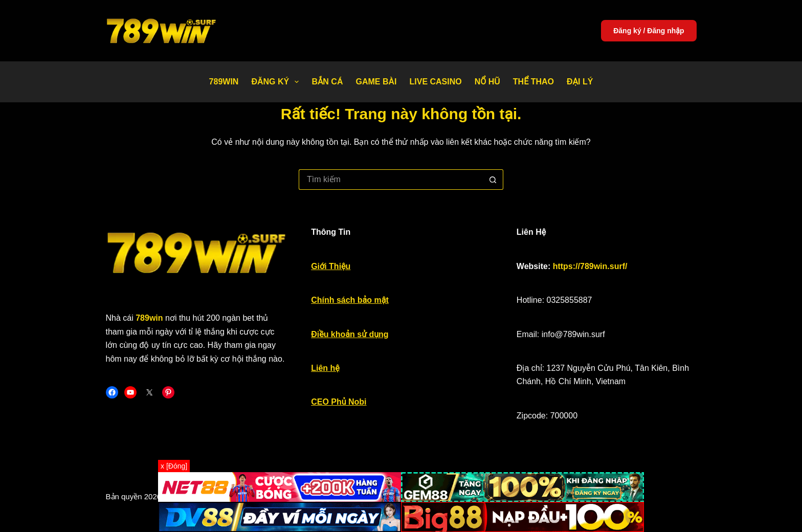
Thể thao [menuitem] (533, 82)
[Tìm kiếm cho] (391, 180)
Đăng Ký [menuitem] (277, 82)
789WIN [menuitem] (224, 82)
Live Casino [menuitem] (435, 82)
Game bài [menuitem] (376, 82)
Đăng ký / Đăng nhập (649, 31)
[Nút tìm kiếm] (493, 180)
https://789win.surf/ (590, 266)
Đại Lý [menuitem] (580, 82)
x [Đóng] (174, 466)
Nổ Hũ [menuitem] (487, 82)
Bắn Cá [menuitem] (327, 82)
